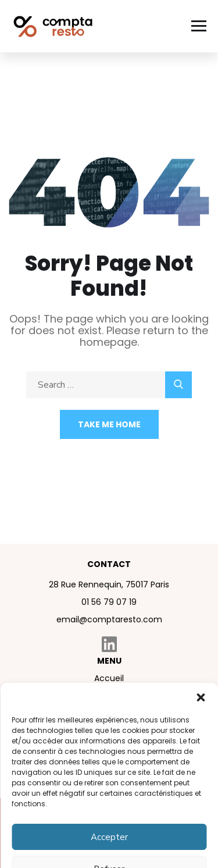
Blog (109, 734)
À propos (109, 697)
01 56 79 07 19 (109, 602)
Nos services (109, 715)
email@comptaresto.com (109, 619)
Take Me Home (109, 424)
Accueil (109, 678)
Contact (109, 753)
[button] (201, 848)
